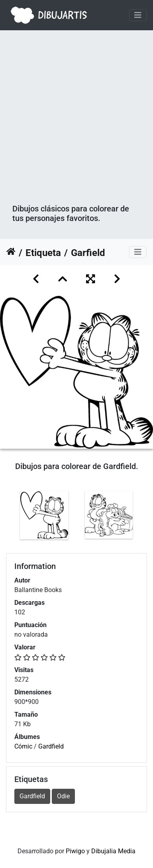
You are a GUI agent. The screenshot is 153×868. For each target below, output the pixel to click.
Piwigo (75, 851)
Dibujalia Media (113, 851)
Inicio (11, 253)
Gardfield (51, 746)
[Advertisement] (76, 123)
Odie (63, 796)
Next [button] (147, 517)
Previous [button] (6, 517)
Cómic (23, 746)
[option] (44, 515)
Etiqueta (43, 253)
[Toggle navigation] (138, 15)
